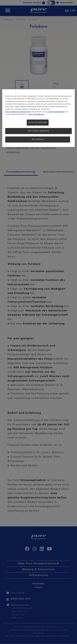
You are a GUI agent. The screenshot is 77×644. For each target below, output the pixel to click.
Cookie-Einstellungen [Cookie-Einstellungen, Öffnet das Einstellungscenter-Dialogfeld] (38, 122)
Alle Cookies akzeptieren (38, 131)
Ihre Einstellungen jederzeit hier (18, 112)
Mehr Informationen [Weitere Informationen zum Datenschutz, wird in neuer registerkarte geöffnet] (36, 114)
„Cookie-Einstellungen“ (55, 112)
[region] (38, 118)
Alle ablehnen (38, 139)
